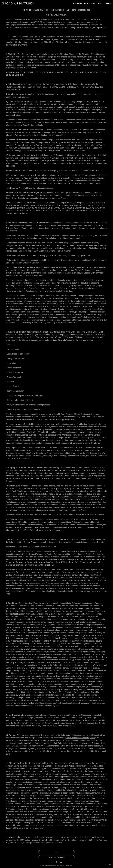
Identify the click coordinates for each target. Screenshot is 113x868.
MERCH (93, 3)
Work (86, 3)
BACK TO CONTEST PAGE (56, 857)
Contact (108, 3)
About (100, 3)
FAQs (56, 852)
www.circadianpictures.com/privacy (81, 738)
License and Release (59, 260)
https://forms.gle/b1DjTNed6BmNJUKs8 (46, 205)
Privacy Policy (69, 866)
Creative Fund (77, 3)
